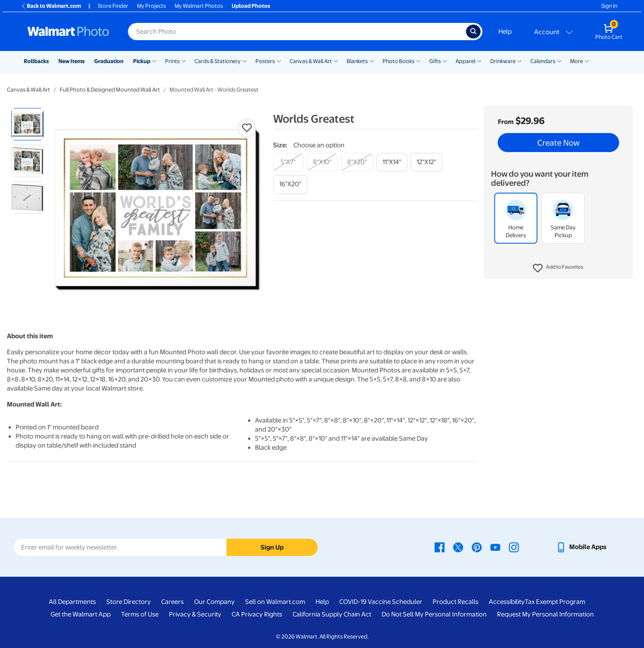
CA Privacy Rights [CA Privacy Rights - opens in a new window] (257, 614)
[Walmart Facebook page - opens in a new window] (440, 547)
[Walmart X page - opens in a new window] (458, 547)
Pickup (142, 61)
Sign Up (272, 547)
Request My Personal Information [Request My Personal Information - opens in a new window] (545, 614)
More (577, 61)
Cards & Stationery (218, 61)
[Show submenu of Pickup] (154, 60)
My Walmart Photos (199, 6)
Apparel (465, 61)
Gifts (435, 61)
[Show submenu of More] (587, 60)
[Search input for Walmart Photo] (297, 32)
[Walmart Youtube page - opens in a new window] (495, 547)
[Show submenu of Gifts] (445, 60)
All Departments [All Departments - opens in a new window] (72, 602)
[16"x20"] (290, 184)
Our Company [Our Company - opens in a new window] (214, 602)
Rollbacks (36, 61)
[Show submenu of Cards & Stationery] (245, 60)
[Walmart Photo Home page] (68, 32)
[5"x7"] (288, 162)
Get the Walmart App (81, 614)
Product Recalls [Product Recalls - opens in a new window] (456, 602)
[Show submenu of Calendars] (559, 60)
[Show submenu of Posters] (279, 60)
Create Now (558, 143)
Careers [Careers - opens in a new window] (172, 602)
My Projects (151, 6)
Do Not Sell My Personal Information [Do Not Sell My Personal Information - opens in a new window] (434, 614)
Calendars (543, 61)
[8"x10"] (322, 162)
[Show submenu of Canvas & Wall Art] (336, 60)
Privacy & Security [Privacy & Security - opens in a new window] (195, 614)
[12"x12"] (426, 162)
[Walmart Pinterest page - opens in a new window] (477, 547)
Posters (265, 61)
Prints (172, 61)
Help (505, 32)
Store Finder (113, 6)
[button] (558, 268)
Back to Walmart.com (51, 6)
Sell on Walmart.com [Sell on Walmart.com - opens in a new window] (275, 602)
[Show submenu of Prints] (184, 60)
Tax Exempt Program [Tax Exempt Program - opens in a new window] (555, 602)
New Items (72, 61)
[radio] (27, 124)
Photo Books (399, 61)
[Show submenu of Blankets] (372, 60)
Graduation (109, 61)
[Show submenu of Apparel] (479, 60)
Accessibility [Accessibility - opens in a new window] (507, 602)
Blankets (357, 61)
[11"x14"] (392, 162)
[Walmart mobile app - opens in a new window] (581, 547)
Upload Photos (251, 6)
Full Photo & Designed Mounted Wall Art (110, 90)
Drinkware (503, 61)
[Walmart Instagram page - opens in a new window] (514, 547)
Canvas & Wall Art (311, 61)
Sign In (609, 6)
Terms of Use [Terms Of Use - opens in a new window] (140, 614)
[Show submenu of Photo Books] (418, 60)
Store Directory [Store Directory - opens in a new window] (129, 602)
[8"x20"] (357, 162)
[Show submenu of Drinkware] (520, 60)
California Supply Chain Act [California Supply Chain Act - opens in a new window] (332, 614)
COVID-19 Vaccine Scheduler (381, 602)
